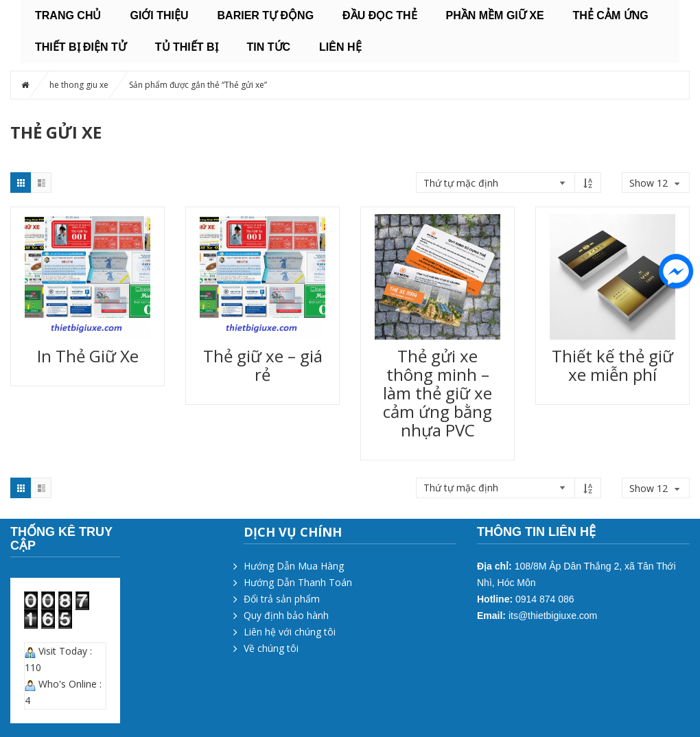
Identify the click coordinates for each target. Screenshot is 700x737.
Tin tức (269, 47)
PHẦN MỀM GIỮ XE (495, 15)
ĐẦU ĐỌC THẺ (380, 15)
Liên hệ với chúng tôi (290, 632)
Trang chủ (68, 15)
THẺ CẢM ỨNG (611, 15)
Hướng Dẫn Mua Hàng (294, 566)
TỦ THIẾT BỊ (187, 47)
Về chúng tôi (271, 648)
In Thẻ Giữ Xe (88, 356)
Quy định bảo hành (286, 615)
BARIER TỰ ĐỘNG (266, 15)
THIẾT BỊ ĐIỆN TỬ (81, 47)
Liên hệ (340, 47)
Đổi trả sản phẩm (282, 599)
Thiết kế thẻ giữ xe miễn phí (612, 365)
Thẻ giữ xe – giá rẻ (263, 365)
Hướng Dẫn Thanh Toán (298, 582)
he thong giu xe (79, 85)
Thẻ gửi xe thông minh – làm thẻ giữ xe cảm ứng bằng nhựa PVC (437, 393)
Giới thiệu (159, 15)
